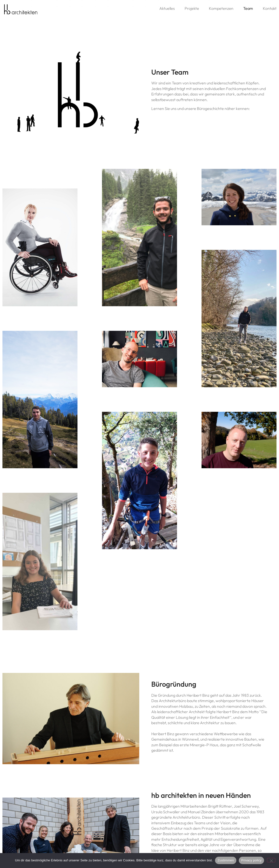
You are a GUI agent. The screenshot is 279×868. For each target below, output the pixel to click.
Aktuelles (167, 8)
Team (248, 8)
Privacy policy (251, 860)
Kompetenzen (221, 8)
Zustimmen (226, 860)
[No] (271, 860)
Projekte (192, 8)
